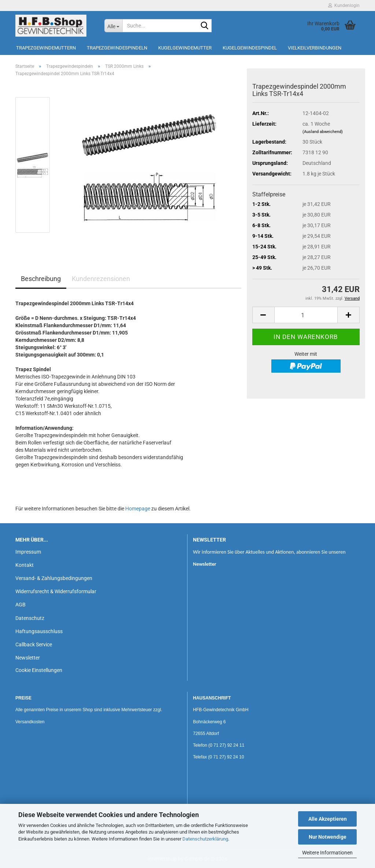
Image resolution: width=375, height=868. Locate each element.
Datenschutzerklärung (205, 839)
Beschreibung (41, 279)
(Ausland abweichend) (323, 132)
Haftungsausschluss (39, 631)
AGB (21, 605)
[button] (263, 315)
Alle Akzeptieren (328, 819)
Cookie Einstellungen (39, 670)
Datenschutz (30, 618)
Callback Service (34, 644)
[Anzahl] (306, 315)
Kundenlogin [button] (344, 5)
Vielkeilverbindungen (315, 48)
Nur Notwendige (328, 837)
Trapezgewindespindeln (117, 48)
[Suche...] (113, 26)
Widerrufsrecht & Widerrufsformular (56, 591)
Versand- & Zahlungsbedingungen (54, 578)
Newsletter (28, 658)
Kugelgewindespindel (250, 48)
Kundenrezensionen (101, 279)
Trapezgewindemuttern (46, 48)
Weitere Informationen (327, 853)
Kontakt (25, 565)
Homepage (138, 509)
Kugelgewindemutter (185, 48)
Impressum (28, 552)
